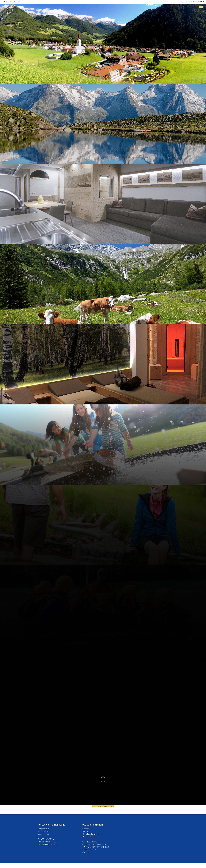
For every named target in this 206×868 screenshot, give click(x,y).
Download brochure (91, 834)
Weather (86, 829)
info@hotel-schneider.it (47, 844)
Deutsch (185, 2)
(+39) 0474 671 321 (11, 2)
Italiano (193, 2)
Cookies (86, 852)
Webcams (86, 831)
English (200, 2)
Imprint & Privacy (89, 850)
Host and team (88, 837)
